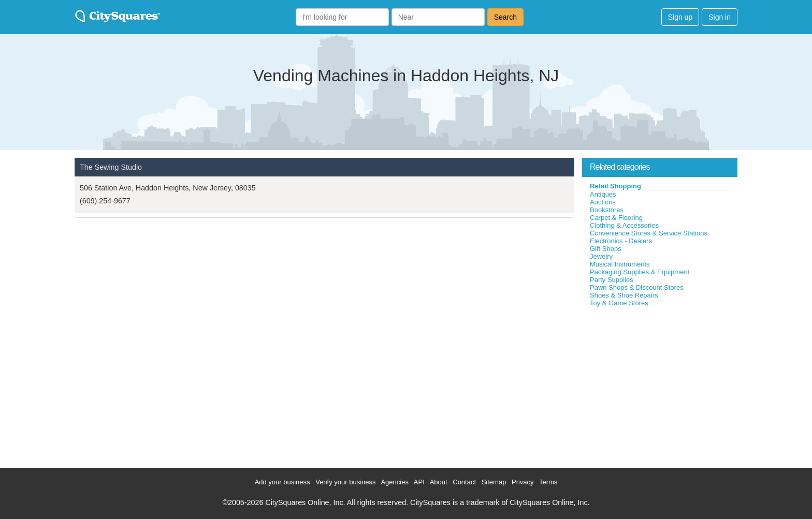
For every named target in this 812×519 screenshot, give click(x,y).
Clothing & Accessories (624, 225)
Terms (548, 482)
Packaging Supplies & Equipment (640, 272)
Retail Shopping (615, 186)
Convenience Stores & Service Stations (649, 233)
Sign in (720, 17)
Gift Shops (606, 249)
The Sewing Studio (111, 167)
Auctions (603, 202)
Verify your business (345, 482)
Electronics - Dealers (621, 241)
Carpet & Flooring (616, 218)
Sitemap (494, 482)
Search (505, 17)
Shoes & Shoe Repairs (624, 295)
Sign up (680, 17)
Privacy (523, 482)
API (419, 482)
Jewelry (601, 256)
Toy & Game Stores (619, 303)
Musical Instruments (620, 264)
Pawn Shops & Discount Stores (637, 287)
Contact (464, 482)
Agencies (394, 482)
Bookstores (607, 210)
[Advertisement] (660, 385)
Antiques (603, 194)
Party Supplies (612, 280)
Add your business (282, 482)
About (439, 482)
